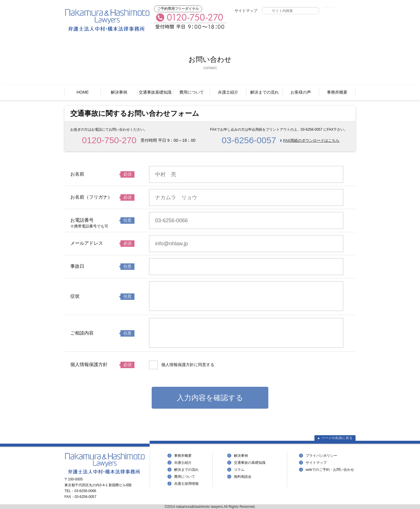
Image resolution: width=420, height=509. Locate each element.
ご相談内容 (82, 333)
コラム (239, 470)
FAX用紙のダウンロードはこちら (311, 140)
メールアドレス (87, 243)
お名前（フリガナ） (91, 197)
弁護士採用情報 (186, 484)
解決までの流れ (265, 92)
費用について (192, 92)
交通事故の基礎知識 (250, 463)
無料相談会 (243, 477)
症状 (75, 296)
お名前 (77, 174)
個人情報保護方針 (89, 364)
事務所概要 (337, 92)
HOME (83, 92)
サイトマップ (246, 11)
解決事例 (119, 92)
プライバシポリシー (321, 456)
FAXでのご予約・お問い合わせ (262, 25)
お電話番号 (82, 220)
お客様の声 (301, 92)
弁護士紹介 (228, 92)
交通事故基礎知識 (155, 92)
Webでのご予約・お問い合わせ (326, 25)
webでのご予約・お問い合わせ (330, 470)
